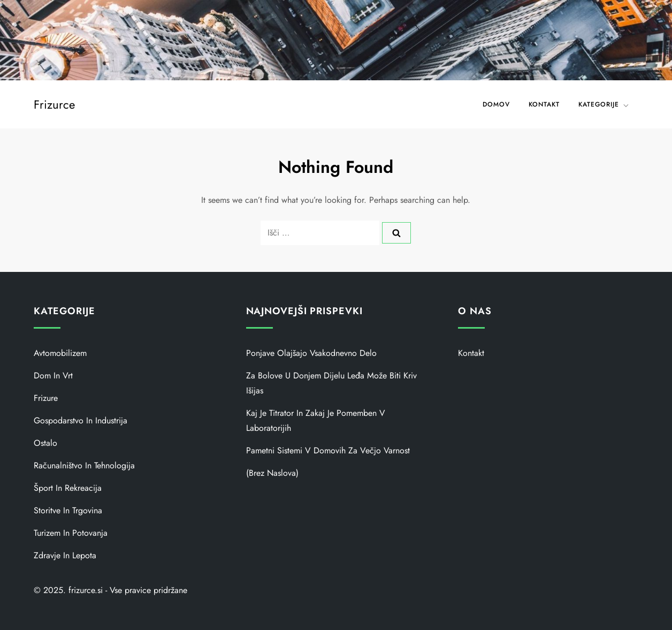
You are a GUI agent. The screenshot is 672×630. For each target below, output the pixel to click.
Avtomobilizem (60, 353)
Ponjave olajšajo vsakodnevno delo (311, 353)
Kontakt (544, 104)
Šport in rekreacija (68, 488)
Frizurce (54, 104)
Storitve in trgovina (68, 510)
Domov (496, 104)
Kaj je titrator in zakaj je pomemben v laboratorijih (316, 420)
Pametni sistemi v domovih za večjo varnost (328, 450)
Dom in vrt (53, 375)
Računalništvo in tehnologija (84, 465)
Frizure (46, 398)
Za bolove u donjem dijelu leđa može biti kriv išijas (331, 383)
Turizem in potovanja (71, 533)
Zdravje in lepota (65, 555)
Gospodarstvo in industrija (81, 420)
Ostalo (45, 443)
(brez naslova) (272, 473)
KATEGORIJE (604, 104)
